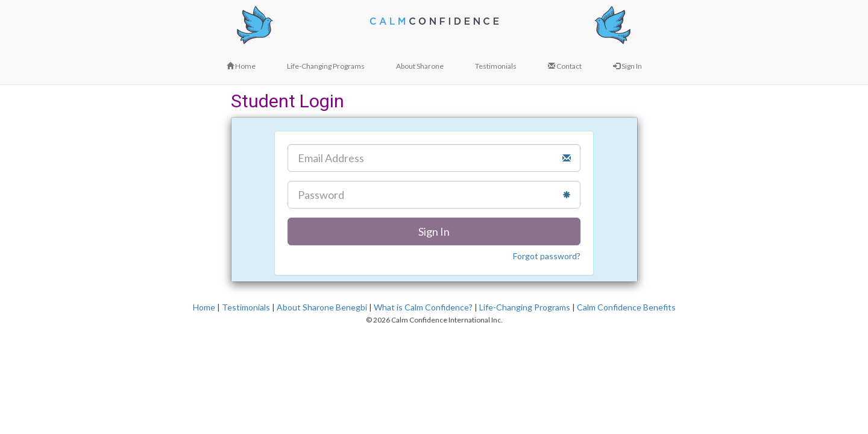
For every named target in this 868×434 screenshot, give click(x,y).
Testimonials (246, 307)
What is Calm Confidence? (423, 307)
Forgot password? (547, 256)
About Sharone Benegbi (322, 307)
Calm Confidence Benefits (626, 307)
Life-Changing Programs (525, 307)
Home (204, 307)
